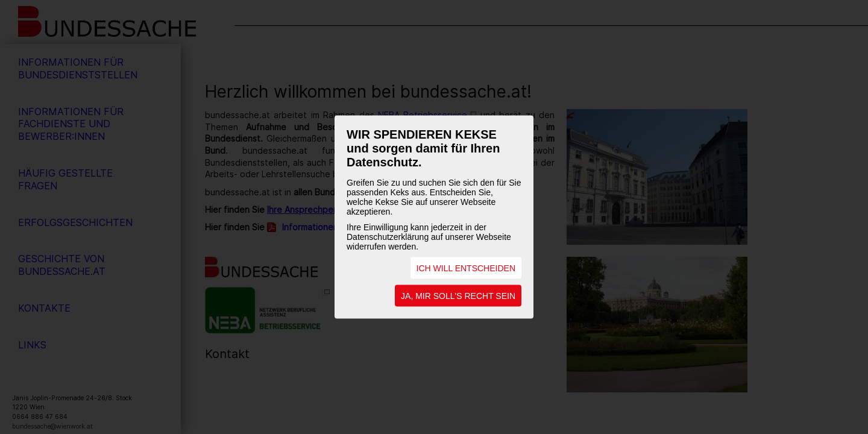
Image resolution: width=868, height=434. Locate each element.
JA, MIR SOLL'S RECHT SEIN (458, 296)
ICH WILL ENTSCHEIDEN (466, 268)
